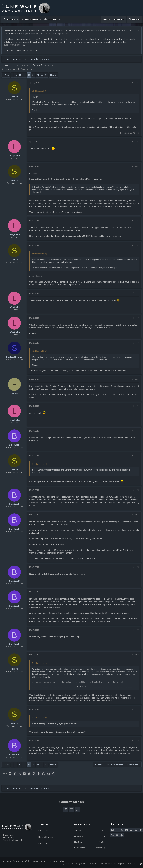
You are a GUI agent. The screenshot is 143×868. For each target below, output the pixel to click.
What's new (31, 19)
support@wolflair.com (15, 46)
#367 (136, 319)
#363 (136, 168)
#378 (136, 656)
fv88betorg (98, 847)
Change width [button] (78, 864)
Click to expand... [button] (84, 688)
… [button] (17, 76)
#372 (136, 457)
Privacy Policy (12, 836)
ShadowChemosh (13, 71)
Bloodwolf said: (40, 465)
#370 (136, 407)
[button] (18, 19)
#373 (136, 491)
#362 (136, 143)
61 (47, 76)
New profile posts (48, 833)
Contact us (90, 864)
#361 (136, 84)
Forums (11, 19)
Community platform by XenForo (27, 861)
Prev (8, 76)
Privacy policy (117, 864)
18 (26, 76)
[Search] (134, 19)
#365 (136, 247)
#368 (136, 344)
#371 (136, 432)
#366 (136, 294)
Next (54, 76)
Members (52, 19)
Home (132, 864)
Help (126, 864)
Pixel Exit (64, 861)
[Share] (131, 84)
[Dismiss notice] (137, 32)
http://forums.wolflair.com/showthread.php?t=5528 (48, 35)
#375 (136, 568)
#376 (136, 593)
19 (30, 76)
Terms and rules (102, 864)
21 (39, 76)
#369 (136, 381)
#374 (136, 516)
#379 (136, 711)
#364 (136, 222)
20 (35, 76)
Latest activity (46, 838)
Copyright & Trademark (17, 839)
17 (21, 76)
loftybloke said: (39, 92)
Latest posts (46, 827)
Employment (12, 833)
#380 (136, 742)
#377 (136, 631)
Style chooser (63, 864)
